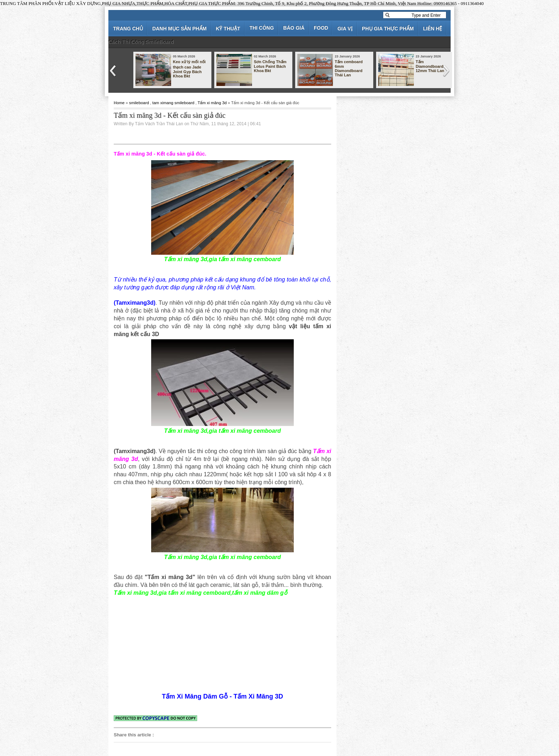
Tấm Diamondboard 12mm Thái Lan (430, 66)
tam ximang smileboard (173, 103)
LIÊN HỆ (432, 29)
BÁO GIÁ (294, 28)
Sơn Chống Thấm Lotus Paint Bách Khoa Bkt (270, 66)
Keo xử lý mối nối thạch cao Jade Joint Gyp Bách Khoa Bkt (189, 69)
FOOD (321, 28)
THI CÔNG (262, 28)
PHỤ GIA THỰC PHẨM (388, 29)
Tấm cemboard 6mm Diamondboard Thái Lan (349, 68)
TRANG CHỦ (128, 29)
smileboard (139, 103)
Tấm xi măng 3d (212, 103)
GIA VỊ (345, 29)
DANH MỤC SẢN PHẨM (179, 29)
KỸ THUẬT (228, 29)
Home (119, 103)
